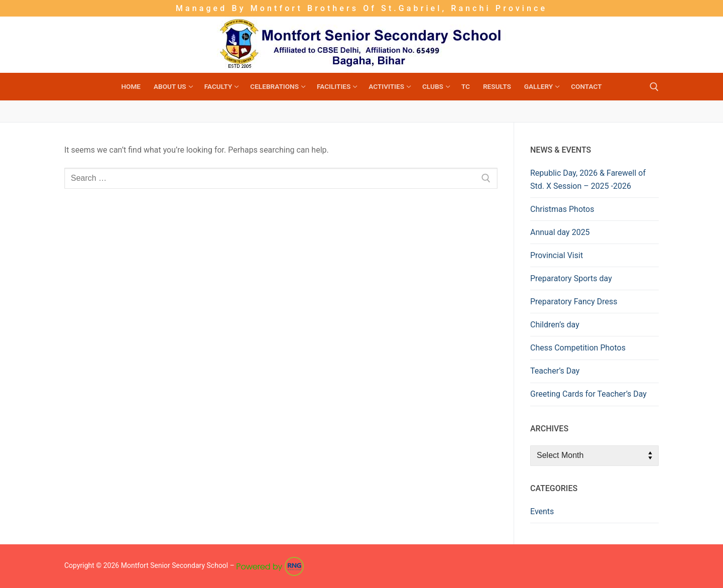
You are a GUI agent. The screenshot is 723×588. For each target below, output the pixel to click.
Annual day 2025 (560, 232)
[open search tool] (654, 87)
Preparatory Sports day (571, 278)
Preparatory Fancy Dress (574, 302)
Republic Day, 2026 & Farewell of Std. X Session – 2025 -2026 (588, 180)
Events (542, 511)
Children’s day (555, 325)
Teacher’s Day (555, 371)
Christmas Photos (562, 209)
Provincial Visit (557, 255)
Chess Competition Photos (578, 348)
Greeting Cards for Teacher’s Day (588, 394)
